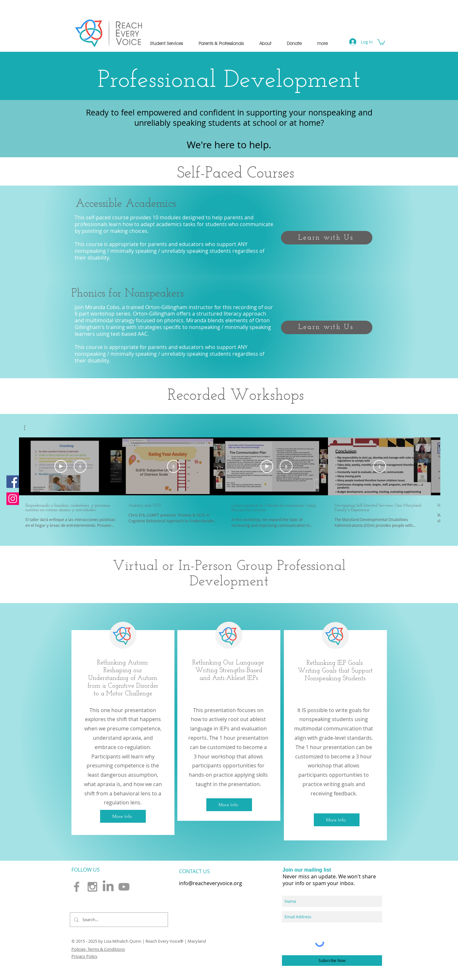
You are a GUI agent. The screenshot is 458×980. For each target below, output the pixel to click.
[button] (167, 43)
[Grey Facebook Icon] (77, 887)
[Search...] (118, 920)
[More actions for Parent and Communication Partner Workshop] (28, 428)
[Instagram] (13, 499)
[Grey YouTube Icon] (124, 887)
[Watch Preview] (61, 466)
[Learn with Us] (327, 238)
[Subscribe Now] (332, 961)
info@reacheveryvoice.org (210, 883)
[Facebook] (13, 482)
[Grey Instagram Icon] (92, 887)
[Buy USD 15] (80, 466)
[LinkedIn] (108, 887)
